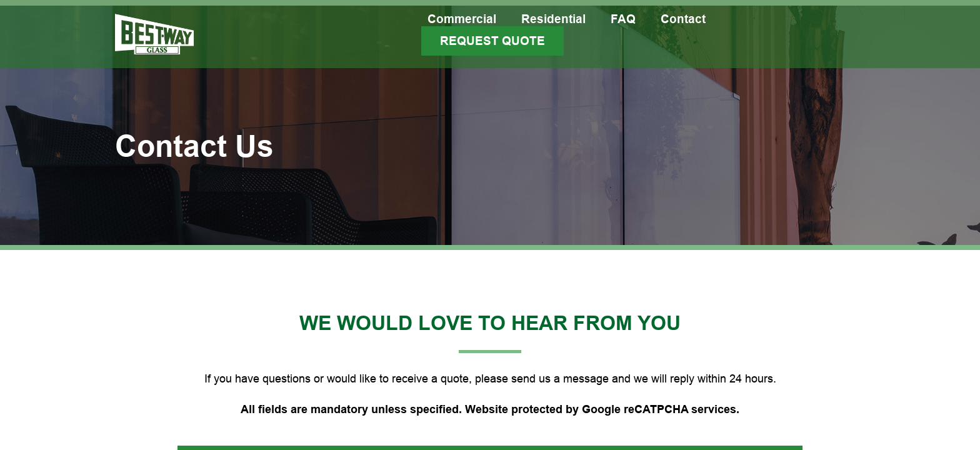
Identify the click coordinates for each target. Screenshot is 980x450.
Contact (683, 19)
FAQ (623, 19)
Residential (553, 19)
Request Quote (492, 41)
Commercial (462, 19)
